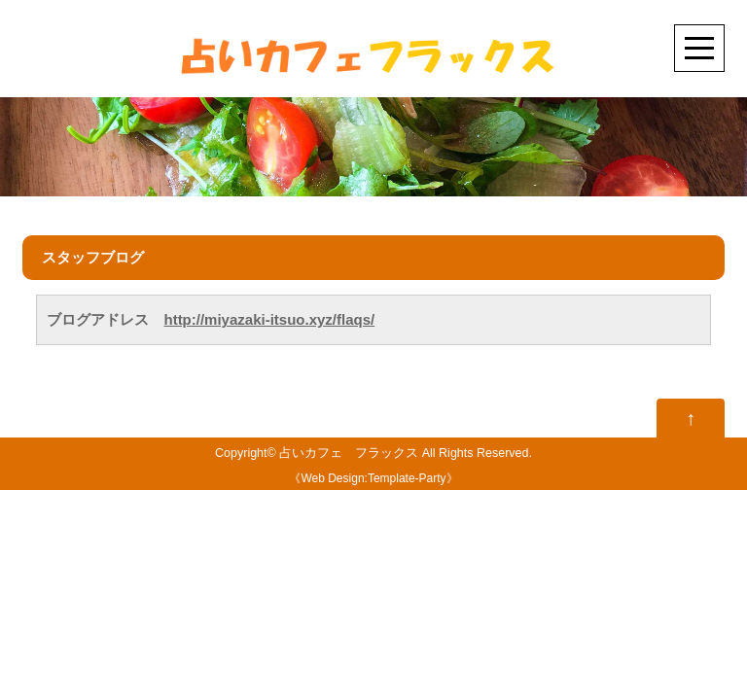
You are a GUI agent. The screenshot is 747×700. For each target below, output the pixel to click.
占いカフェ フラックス (349, 453)
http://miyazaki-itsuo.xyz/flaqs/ (269, 319)
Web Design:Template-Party (373, 478)
